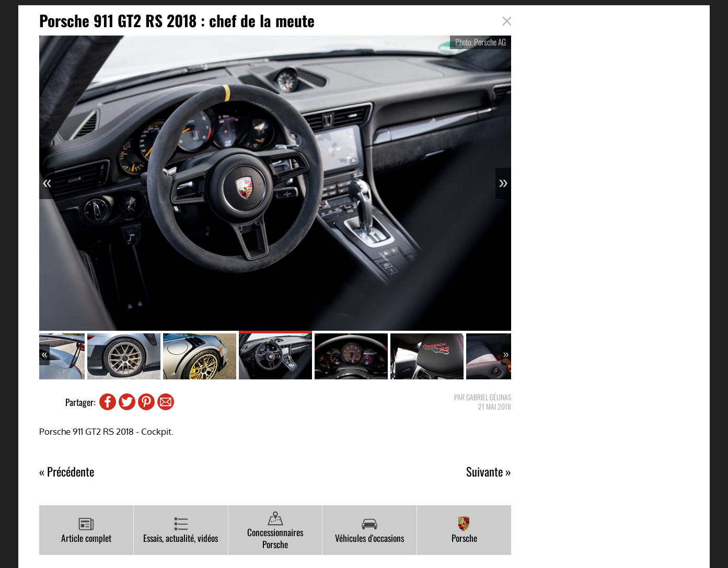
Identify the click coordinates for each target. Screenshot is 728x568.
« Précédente (67, 472)
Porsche (464, 530)
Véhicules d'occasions (369, 530)
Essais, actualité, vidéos (181, 530)
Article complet (86, 530)
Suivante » (489, 472)
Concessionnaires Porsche (275, 531)
